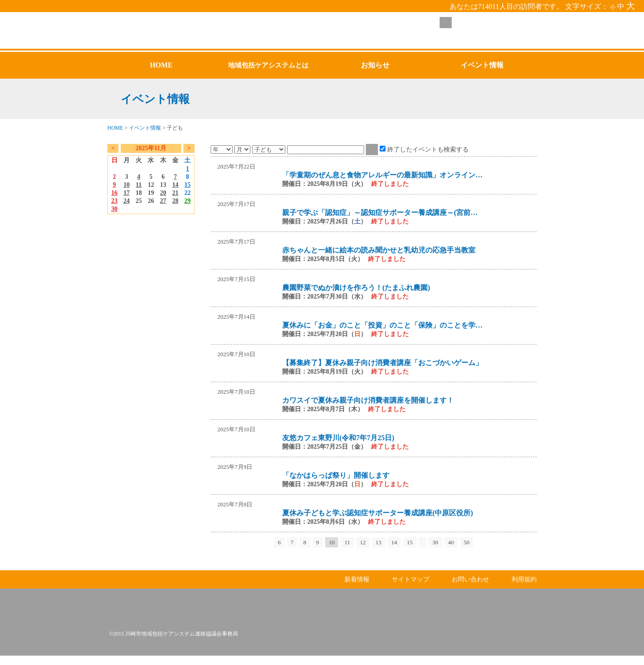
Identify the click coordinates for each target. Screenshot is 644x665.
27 (163, 201)
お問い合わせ (470, 589)
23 (114, 201)
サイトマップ (411, 589)
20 (163, 193)
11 (139, 185)
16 (114, 193)
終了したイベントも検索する (428, 149)
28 (175, 201)
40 (451, 542)
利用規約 (524, 589)
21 (175, 193)
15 (187, 185)
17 (127, 193)
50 (467, 542)
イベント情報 (145, 128)
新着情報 (357, 589)
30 (114, 209)
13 (379, 542)
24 (127, 201)
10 (127, 185)
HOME (115, 128)
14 (175, 185)
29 (187, 201)
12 (363, 542)
